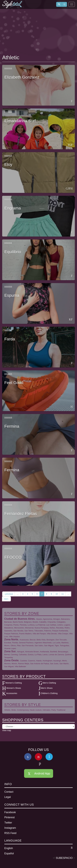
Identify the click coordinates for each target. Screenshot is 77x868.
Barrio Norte (18, 622)
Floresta (23, 625)
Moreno (7, 664)
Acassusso (24, 640)
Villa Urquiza (14, 636)
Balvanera (65, 619)
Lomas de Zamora (56, 655)
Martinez (65, 643)
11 (63, 594)
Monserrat (29, 628)
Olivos (13, 646)
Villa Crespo (63, 634)
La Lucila (57, 643)
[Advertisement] (39, 32)
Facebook (10, 812)
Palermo (48, 631)
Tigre (57, 646)
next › (6, 599)
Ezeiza (31, 655)
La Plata (38, 655)
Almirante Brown (32, 652)
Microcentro (19, 628)
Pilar (19, 646)
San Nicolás (18, 631)
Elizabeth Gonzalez (22, 77)
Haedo (39, 661)
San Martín (64, 664)
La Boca (31, 625)
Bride (14, 710)
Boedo (35, 622)
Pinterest (9, 817)
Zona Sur (10, 651)
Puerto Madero (25, 634)
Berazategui (63, 652)
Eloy (8, 164)
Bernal (7, 655)
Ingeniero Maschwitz (43, 643)
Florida (15, 643)
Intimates (46, 710)
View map (7, 730)
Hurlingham (47, 661)
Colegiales (61, 622)
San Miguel (49, 646)
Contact (9, 792)
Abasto (39, 619)
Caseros (31, 661)
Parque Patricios (11, 634)
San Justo (54, 664)
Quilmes (68, 655)
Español (9, 853)
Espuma (12, 295)
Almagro (57, 619)
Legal (8, 797)
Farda (10, 339)
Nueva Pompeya (42, 628)
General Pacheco (26, 643)
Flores (16, 625)
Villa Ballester (20, 666)
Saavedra (8, 631)
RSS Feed (10, 833)
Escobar (8, 643)
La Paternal (40, 625)
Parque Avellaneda (60, 631)
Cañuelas (23, 655)
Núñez (52, 628)
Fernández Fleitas (21, 514)
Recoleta (60, 628)
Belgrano (28, 622)
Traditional (61, 710)
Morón (14, 664)
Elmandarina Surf (20, 121)
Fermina (12, 426)
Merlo (64, 661)
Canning (14, 655)
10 (57, 594)
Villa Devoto (52, 634)
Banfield (54, 652)
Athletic (7, 710)
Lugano (67, 625)
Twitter (8, 823)
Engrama (13, 208)
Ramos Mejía (24, 664)
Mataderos (9, 628)
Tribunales (39, 631)
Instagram (10, 828)
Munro (7, 646)
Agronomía (48, 619)
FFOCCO (13, 557)
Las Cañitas (51, 625)
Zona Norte (11, 639)
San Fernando (28, 646)
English (38, 848)
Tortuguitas (65, 646)
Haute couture (36, 710)
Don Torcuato (61, 640)
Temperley (9, 657)
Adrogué (21, 652)
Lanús (45, 655)
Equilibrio (13, 252)
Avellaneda (44, 652)
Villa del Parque (39, 634)
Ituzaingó (57, 661)
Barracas (8, 622)
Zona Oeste (11, 660)
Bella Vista (41, 640)
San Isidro (39, 646)
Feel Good (14, 383)
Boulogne (51, 640)
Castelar (23, 661)
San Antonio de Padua (40, 664)
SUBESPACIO (64, 858)
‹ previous (8, 594)
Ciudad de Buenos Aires (19, 619)
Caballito (43, 622)
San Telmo (29, 631)
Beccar (33, 640)
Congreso (8, 625)
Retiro (67, 628)
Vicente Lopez (10, 648)
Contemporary (23, 710)
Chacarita (52, 622)
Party (53, 710)
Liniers (60, 625)
